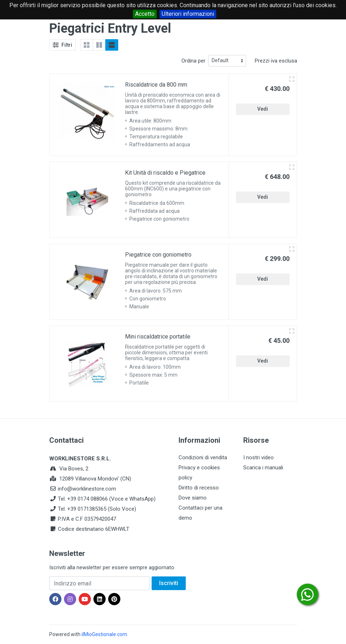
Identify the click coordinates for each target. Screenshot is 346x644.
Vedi (263, 109)
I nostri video (259, 457)
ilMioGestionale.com (104, 634)
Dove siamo (193, 498)
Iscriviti (169, 583)
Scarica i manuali (263, 468)
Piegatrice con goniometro (158, 255)
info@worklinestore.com (87, 489)
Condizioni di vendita (203, 457)
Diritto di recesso (199, 488)
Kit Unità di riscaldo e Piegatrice (165, 173)
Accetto (145, 14)
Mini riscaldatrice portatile (158, 337)
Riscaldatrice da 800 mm (156, 85)
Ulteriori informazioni (188, 14)
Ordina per (193, 61)
